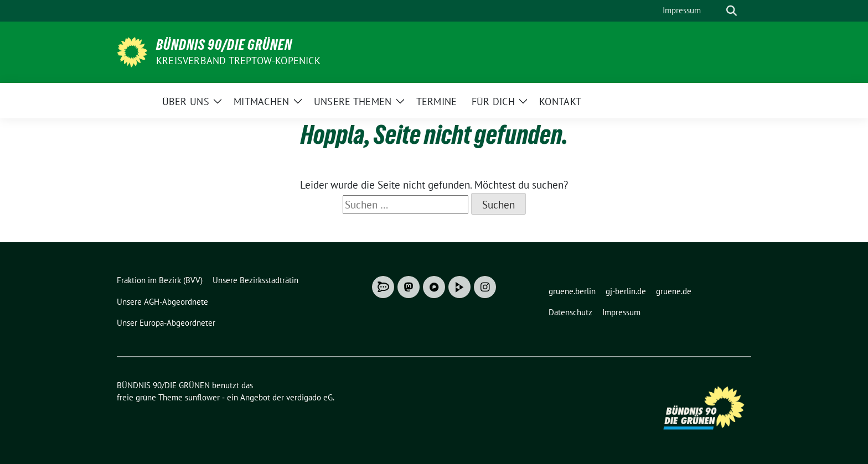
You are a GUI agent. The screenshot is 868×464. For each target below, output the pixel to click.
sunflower (202, 397)
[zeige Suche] (732, 11)
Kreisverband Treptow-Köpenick (238, 61)
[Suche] (716, 11)
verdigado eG (309, 397)
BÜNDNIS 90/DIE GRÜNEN (224, 45)
